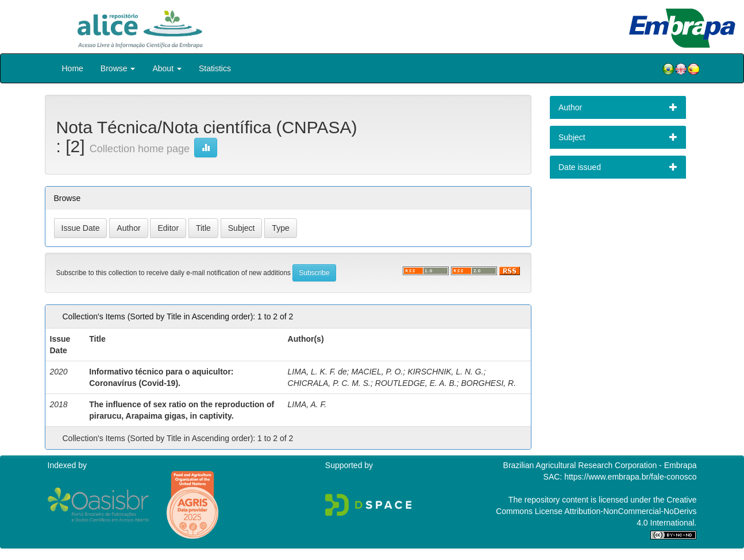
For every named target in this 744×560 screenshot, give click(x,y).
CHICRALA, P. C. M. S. (329, 383)
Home (73, 68)
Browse (118, 68)
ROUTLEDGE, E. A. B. (416, 383)
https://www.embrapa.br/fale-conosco (630, 477)
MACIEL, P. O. (377, 372)
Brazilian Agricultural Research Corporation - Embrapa (600, 465)
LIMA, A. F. (307, 404)
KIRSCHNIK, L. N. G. (445, 372)
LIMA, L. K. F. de (317, 372)
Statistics (215, 68)
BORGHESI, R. (488, 383)
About (167, 68)
